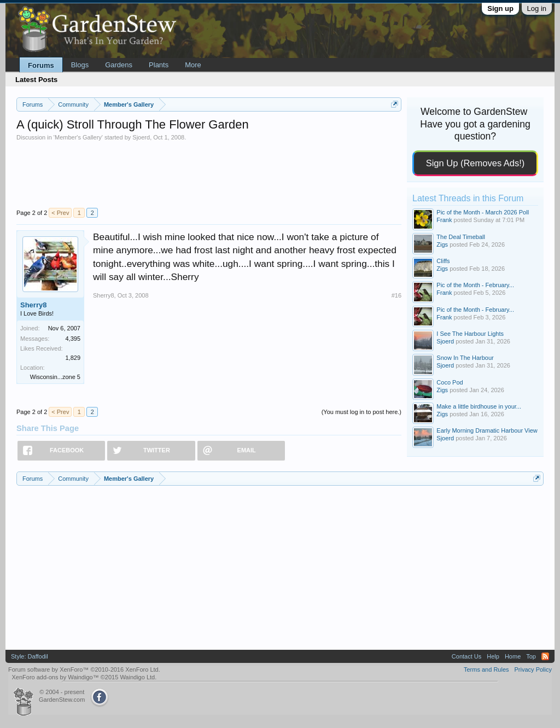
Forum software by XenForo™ (84, 669)
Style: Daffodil (30, 656)
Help (493, 656)
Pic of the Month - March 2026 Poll (483, 212)
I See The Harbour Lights (470, 334)
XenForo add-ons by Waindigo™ (55, 677)
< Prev (60, 213)
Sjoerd (141, 137)
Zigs (442, 244)
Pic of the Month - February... (475, 285)
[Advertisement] (209, 174)
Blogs (80, 65)
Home (513, 656)
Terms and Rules (486, 669)
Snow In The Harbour (465, 358)
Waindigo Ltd (137, 677)
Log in (537, 8)
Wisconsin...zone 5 (55, 377)
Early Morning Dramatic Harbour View (487, 430)
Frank (444, 220)
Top (531, 656)
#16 (396, 295)
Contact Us (466, 656)
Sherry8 (33, 305)
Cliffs (443, 261)
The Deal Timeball (461, 237)
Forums (41, 65)
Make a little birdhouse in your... (479, 406)
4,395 (73, 339)
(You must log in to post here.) (361, 412)
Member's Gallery (78, 137)
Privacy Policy (533, 669)
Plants (159, 65)
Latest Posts (36, 80)
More (193, 65)
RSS (545, 656)
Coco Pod (450, 382)
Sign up (500, 8)
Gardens (119, 65)
